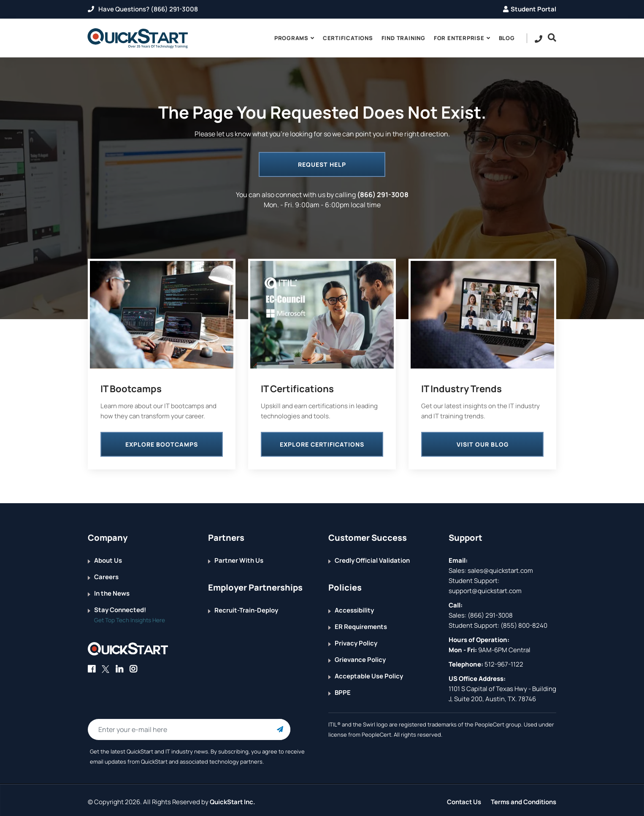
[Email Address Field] (189, 726)
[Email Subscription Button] (280, 726)
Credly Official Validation (372, 557)
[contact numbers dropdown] (539, 38)
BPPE (343, 689)
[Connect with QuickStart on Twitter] (106, 666)
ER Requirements (361, 623)
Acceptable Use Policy (369, 673)
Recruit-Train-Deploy (246, 607)
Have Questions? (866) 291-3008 (143, 9)
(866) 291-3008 (383, 195)
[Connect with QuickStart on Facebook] (92, 666)
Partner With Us (239, 557)
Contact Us (463, 798)
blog (507, 38)
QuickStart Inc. (233, 798)
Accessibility (354, 607)
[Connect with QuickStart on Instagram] (133, 666)
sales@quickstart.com (500, 567)
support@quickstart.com (485, 587)
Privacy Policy (356, 640)
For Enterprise (459, 38)
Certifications (348, 38)
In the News (112, 590)
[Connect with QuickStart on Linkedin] (119, 666)
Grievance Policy (360, 656)
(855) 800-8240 (524, 622)
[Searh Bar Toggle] (550, 38)
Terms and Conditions (523, 798)
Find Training (403, 38)
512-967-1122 (503, 661)
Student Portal (530, 9)
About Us (108, 557)
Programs (291, 38)
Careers (106, 573)
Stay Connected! (120, 606)
